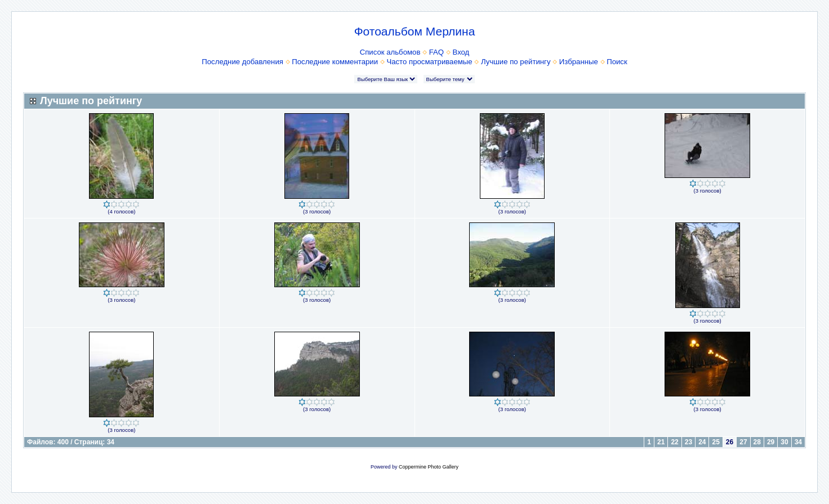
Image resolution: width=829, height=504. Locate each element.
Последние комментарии (335, 62)
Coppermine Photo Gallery (429, 467)
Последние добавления (242, 62)
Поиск (617, 62)
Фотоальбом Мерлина (415, 31)
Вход (461, 52)
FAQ (436, 52)
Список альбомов (390, 52)
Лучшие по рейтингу (516, 62)
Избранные (579, 62)
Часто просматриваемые (429, 62)
